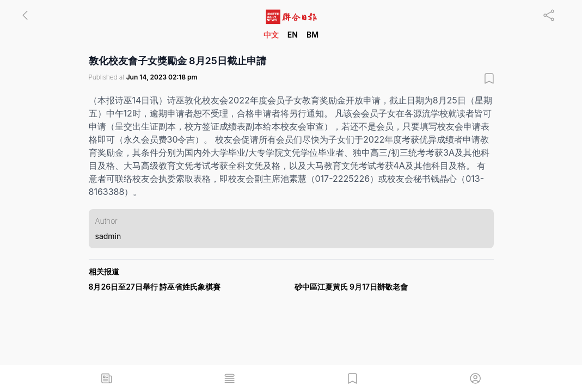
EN (293, 35)
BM (313, 35)
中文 (271, 35)
